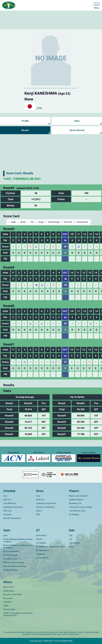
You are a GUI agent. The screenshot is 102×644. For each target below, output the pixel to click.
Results (25, 130)
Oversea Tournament (45, 507)
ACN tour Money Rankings (15, 566)
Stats (77, 121)
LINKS (6, 606)
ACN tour (7, 500)
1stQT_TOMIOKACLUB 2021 (22, 179)
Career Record (77, 130)
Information (41, 535)
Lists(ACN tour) (10, 559)
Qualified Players (76, 500)
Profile (25, 121)
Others (39, 511)
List (71, 539)
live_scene (8, 598)
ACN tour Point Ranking (13, 563)
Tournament (74, 543)
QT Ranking (74, 514)
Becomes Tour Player (13, 595)
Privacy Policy (9, 609)
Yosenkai (7, 514)
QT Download (42, 558)
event (71, 547)
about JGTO (8, 587)
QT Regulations (43, 550)
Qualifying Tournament (13, 507)
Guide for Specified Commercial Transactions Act (18, 614)
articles (39, 539)
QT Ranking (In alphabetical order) (51, 547)
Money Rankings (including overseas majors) (18, 546)
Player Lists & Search (78, 496)
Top (71, 535)
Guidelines (41, 554)
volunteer (7, 602)
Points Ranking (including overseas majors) (18, 540)
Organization (9, 591)
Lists (5, 535)
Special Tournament (12, 518)
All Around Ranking (11, 551)
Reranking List (75, 503)
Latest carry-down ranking (80, 507)
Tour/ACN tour (10, 503)
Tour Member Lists (77, 511)
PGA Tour (7, 511)
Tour (5, 496)
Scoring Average (10, 555)
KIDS (38, 514)
